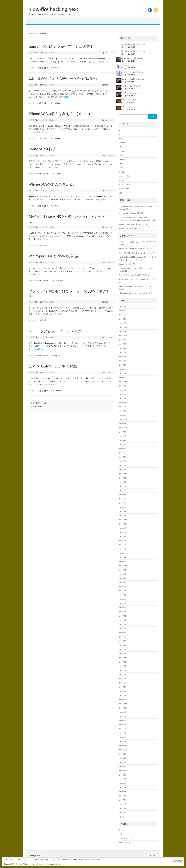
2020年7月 (123, 578)
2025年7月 (123, 348)
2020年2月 (123, 599)
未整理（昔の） (44, 68)
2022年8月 (123, 486)
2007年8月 (123, 804)
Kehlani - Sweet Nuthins (130, 100)
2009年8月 (123, 716)
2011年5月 (123, 633)
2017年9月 (123, 620)
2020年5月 (123, 587)
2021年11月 (123, 520)
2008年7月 (123, 758)
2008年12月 (123, 741)
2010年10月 (123, 662)
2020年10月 (123, 570)
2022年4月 (123, 503)
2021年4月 (123, 549)
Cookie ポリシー (56, 864)
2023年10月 (123, 428)
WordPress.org (124, 843)
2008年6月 (123, 762)
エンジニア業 (124, 176)
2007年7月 (123, 808)
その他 (121, 180)
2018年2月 (123, 608)
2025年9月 (123, 340)
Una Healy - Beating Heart (131, 93)
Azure (121, 139)
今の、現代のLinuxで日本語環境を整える (134, 275)
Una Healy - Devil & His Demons (133, 79)
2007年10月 (123, 796)
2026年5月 (123, 306)
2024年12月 (123, 378)
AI (119, 130)
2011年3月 (123, 641)
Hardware (59, 174)
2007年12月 (123, 787)
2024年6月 (123, 394)
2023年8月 (123, 436)
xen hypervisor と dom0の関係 (53, 256)
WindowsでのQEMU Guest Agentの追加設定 (135, 249)
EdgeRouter (123, 147)
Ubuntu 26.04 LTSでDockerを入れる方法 (134, 224)
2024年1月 (123, 415)
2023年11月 (123, 424)
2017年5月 (123, 624)
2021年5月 (123, 545)
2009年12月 (123, 700)
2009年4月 (123, 733)
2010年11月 (123, 658)
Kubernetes (123, 159)
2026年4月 (123, 311)
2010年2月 (123, 691)
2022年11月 (123, 474)
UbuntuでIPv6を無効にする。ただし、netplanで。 (138, 253)
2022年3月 (123, 507)
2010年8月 (123, 670)
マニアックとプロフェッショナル (57, 331)
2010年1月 (123, 695)
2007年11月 (123, 792)
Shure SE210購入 (43, 149)
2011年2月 (123, 645)
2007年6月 (123, 812)
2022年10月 (123, 478)
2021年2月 (123, 557)
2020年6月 (123, 582)
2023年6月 (123, 444)
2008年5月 (123, 767)
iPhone (58, 68)
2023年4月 (123, 453)
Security (122, 172)
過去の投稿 (36, 406)
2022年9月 (123, 482)
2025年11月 (123, 331)
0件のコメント (108, 53)
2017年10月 (123, 616)
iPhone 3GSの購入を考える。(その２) (59, 114)
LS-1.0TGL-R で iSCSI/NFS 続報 (53, 366)
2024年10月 (123, 386)
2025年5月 (123, 357)
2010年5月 (123, 683)
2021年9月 (123, 528)
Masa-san (39, 53)
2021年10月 (123, 524)
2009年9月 (123, 712)
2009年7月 (123, 721)
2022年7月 (123, 490)
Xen (62, 281)
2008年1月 (123, 783)
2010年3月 (123, 687)
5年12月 (122, 817)
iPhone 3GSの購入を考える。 (53, 184)
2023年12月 (123, 419)
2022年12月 (123, 470)
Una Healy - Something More (132, 86)
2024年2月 (123, 411)
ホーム (31, 21)
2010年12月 (123, 654)
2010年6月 (123, 679)
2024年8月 (123, 390)
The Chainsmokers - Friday (131, 65)
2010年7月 (123, 674)
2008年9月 (123, 754)
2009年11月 (123, 704)
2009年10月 (123, 708)
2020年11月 (123, 566)
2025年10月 (123, 336)
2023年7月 (123, 440)
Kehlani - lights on (128, 107)
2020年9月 (123, 574)
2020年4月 (123, 591)
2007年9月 (123, 800)
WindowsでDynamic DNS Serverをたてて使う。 (136, 293)
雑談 (120, 193)
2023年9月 (123, 432)
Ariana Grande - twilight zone (132, 58)
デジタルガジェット (126, 185)
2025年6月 (123, 352)
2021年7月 (123, 536)
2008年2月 (123, 779)
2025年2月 (123, 369)
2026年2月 (123, 319)
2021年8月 (123, 532)
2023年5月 (123, 449)
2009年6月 (123, 725)
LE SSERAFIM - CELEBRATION (132, 72)
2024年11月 (123, 382)
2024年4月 (123, 403)
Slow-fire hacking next (54, 9)
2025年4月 (123, 361)
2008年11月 (123, 746)
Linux (57, 281)
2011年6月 (123, 628)
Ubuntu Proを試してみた (128, 264)
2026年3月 (123, 315)
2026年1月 (123, 323)
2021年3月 (123, 553)
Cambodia (123, 143)
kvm (120, 164)
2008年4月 (123, 771)
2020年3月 (123, 595)
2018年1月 (123, 612)
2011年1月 (123, 649)
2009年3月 (123, 737)
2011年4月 (123, 637)
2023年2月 (123, 461)
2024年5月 (123, 398)
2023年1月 (123, 465)
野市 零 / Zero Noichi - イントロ (133, 44)
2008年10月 (123, 750)
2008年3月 (123, 775)
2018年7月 (123, 603)
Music (121, 168)
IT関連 (121, 155)
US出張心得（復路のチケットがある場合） (64, 78)
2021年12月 (123, 515)
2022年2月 (123, 511)
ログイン (122, 830)
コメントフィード (125, 838)
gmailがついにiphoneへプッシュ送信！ (61, 46)
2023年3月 (123, 457)
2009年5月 (123, 729)
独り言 (58, 355)
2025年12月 (123, 327)
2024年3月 (123, 407)
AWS (121, 134)
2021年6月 (123, 541)
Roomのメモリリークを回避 (129, 228)
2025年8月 (123, 344)
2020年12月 (123, 562)
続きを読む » (104, 62)
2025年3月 (123, 365)
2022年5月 (123, 499)
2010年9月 (123, 666)
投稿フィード (124, 834)
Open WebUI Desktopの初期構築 (131, 213)
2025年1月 (123, 373)
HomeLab (122, 151)
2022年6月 (123, 495)
